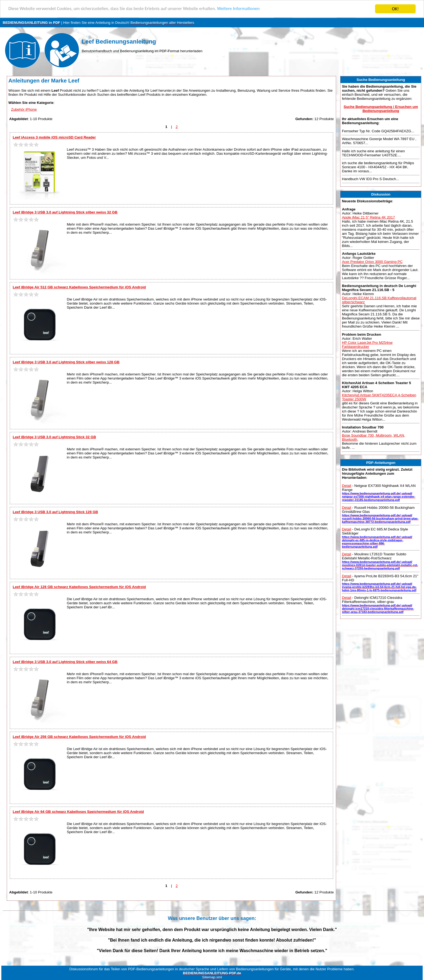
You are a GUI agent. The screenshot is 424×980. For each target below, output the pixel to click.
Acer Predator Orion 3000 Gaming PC (372, 262)
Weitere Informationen (239, 9)
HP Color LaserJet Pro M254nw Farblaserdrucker (367, 345)
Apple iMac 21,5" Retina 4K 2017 (368, 217)
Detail (346, 486)
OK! (395, 9)
